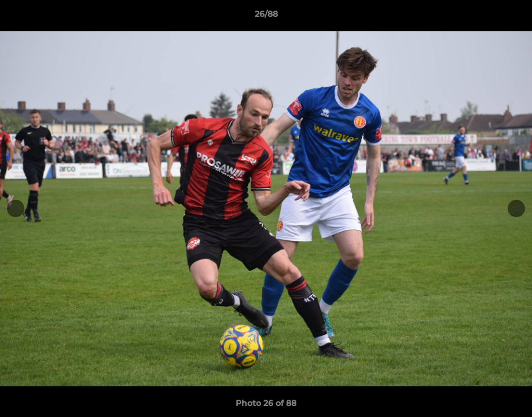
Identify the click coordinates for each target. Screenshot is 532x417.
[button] (511, 17)
